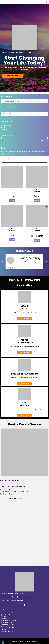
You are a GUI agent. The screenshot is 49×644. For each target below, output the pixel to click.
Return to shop (8, 107)
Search (46, 114)
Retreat (5, 130)
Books (4, 128)
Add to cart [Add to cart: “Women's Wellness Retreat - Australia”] (37, 200)
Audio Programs (7, 125)
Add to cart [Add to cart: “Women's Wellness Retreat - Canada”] (12, 240)
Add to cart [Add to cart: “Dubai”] (12, 200)
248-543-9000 (8, 597)
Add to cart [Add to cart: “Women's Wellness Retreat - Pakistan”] (37, 241)
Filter (5, 141)
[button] (42, 2)
